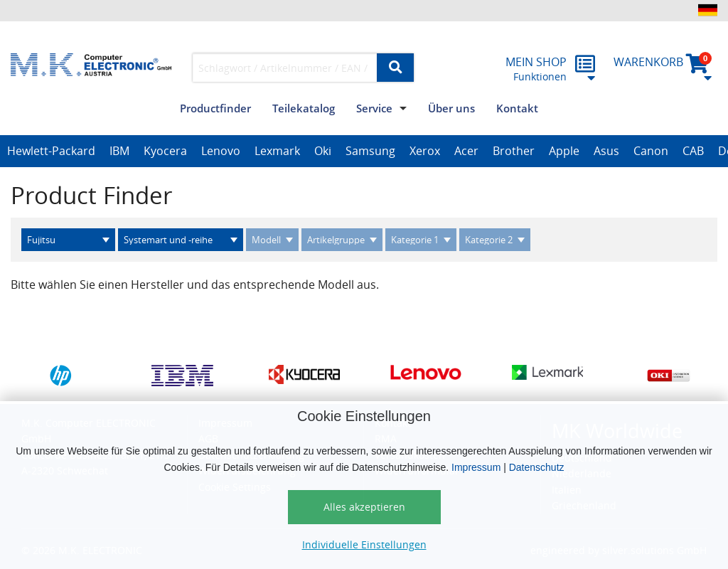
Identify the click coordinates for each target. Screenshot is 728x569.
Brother (514, 151)
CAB (693, 151)
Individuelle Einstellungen (364, 544)
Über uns (451, 108)
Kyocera (165, 151)
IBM (119, 151)
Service (374, 108)
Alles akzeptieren (364, 507)
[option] (51, 151)
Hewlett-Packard (51, 151)
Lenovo (221, 151)
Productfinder (215, 108)
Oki (323, 151)
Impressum (476, 467)
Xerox (425, 151)
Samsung (370, 151)
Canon (651, 151)
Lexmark (277, 151)
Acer (466, 151)
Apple (564, 151)
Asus (606, 151)
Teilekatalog (304, 108)
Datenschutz (537, 467)
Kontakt (517, 108)
